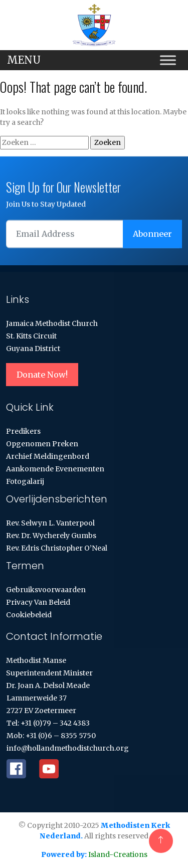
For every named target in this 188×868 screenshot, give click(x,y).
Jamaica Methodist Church (52, 323)
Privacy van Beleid (38, 602)
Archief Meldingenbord (48, 456)
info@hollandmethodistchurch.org (68, 748)
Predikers (23, 431)
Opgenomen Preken (42, 444)
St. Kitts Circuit (31, 336)
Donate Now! (42, 375)
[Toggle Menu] (168, 60)
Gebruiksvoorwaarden (46, 590)
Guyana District (33, 349)
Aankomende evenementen (55, 469)
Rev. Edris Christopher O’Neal (57, 548)
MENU (24, 60)
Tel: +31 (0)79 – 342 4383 (48, 723)
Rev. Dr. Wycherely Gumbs (51, 536)
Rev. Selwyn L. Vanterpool (50, 523)
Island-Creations (117, 854)
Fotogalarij (25, 481)
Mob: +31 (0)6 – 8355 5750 (51, 736)
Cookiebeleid (29, 615)
